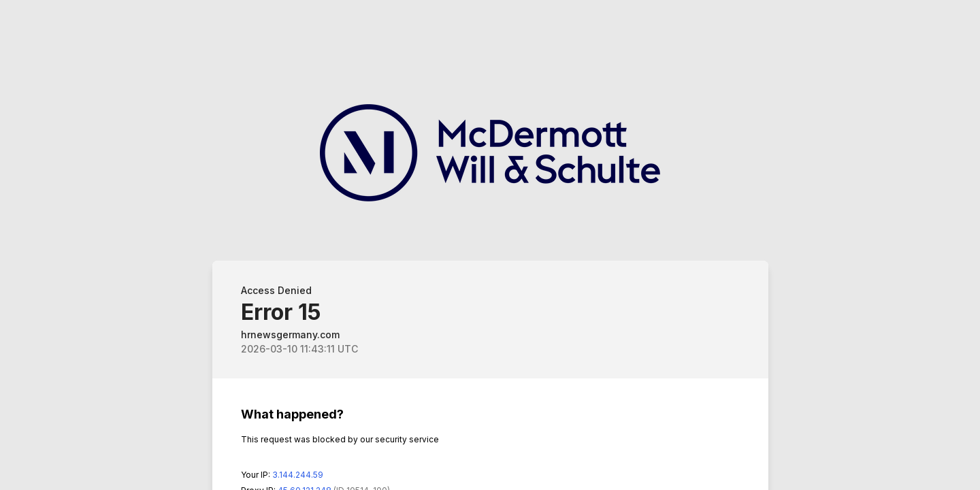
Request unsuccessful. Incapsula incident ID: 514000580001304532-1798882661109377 (490, 245)
